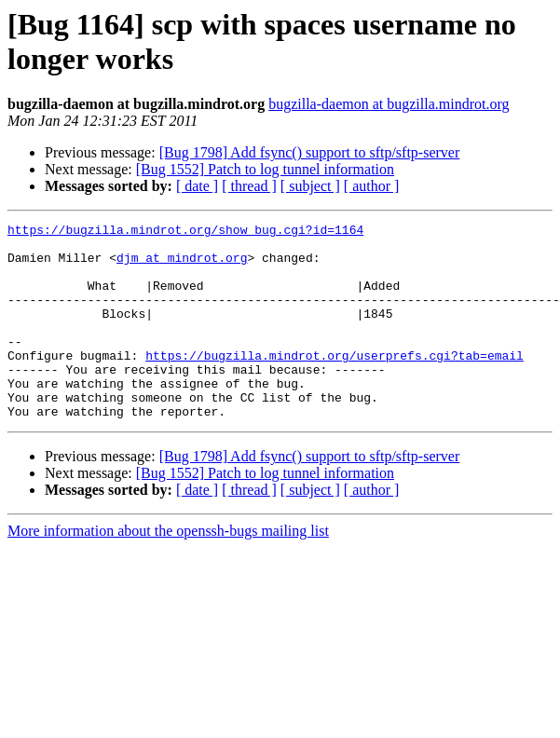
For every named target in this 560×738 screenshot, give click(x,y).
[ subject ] (310, 186)
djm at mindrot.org (182, 266)
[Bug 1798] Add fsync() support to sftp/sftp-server (310, 152)
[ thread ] (249, 186)
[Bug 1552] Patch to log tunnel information (265, 169)
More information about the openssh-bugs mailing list (168, 570)
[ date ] (197, 186)
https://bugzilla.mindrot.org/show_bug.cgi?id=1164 (185, 232)
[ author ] (372, 186)
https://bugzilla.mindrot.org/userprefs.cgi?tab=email (335, 383)
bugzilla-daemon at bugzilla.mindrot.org (389, 104)
